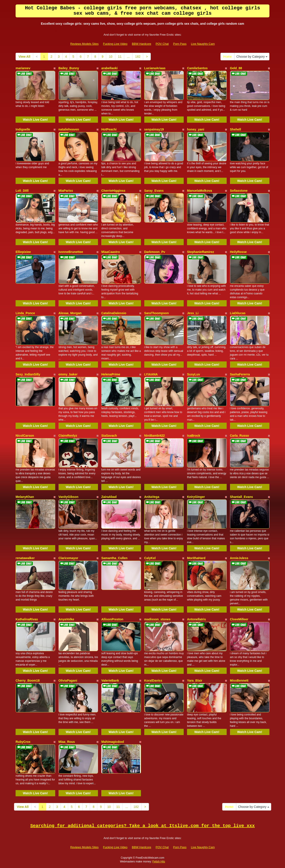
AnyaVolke (66, 619)
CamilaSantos (197, 68)
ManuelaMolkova (199, 191)
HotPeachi (109, 129)
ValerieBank (110, 681)
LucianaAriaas (155, 68)
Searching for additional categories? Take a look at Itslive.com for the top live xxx (142, 826)
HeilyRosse (238, 252)
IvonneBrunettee (71, 252)
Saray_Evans (154, 191)
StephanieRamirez (201, 252)
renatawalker (25, 558)
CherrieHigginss (113, 191)
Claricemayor (68, 558)
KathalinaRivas (27, 619)
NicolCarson (25, 436)
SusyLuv (193, 374)
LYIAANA (151, 374)
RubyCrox (23, 742)
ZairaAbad (109, 497)
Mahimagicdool (113, 742)
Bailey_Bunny (69, 68)
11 (120, 57)
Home (227, 57)
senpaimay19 (154, 129)
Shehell (236, 129)
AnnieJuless (239, 558)
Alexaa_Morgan (70, 313)
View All (24, 57)
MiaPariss (66, 191)
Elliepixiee (23, 252)
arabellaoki (109, 68)
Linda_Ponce (25, 313)
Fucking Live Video (115, 44)
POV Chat (162, 44)
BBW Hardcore (141, 44)
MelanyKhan (25, 497)
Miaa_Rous (67, 742)
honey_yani (196, 129)
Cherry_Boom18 (28, 681)
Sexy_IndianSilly (28, 374)
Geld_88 (236, 68)
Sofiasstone (239, 191)
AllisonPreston (112, 619)
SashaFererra (240, 374)
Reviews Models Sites (84, 44)
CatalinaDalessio (114, 313)
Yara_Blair (195, 681)
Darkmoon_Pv (155, 252)
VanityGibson (68, 497)
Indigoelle (23, 129)
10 (111, 57)
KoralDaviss (153, 681)
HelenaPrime (111, 374)
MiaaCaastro (111, 252)
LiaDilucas (238, 313)
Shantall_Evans (242, 497)
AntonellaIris (196, 619)
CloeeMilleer (239, 619)
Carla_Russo (240, 436)
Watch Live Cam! (35, 120)
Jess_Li (193, 313)
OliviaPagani (68, 681)
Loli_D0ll (22, 191)
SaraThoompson (157, 313)
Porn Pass (180, 44)
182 (138, 57)
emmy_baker (68, 374)
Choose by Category (252, 57)
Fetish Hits (159, 862)
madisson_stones (157, 619)
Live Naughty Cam (203, 44)
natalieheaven (69, 129)
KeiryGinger (196, 497)
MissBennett (239, 681)
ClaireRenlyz (68, 436)
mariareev (23, 68)
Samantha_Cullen (114, 558)
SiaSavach (109, 436)
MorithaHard (196, 558)
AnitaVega (152, 497)
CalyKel (150, 558)
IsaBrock (194, 436)
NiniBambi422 (155, 436)
